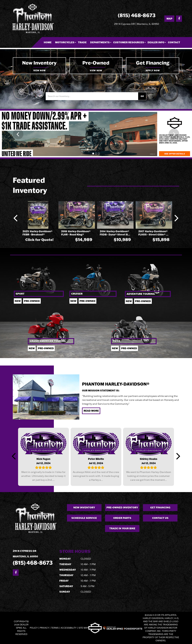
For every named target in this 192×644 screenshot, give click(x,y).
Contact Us (160, 518)
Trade (82, 42)
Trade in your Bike (122, 528)
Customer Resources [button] (129, 42)
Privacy (44, 628)
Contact (174, 42)
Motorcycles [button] (65, 42)
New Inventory (84, 508)
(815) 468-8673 (33, 563)
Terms (55, 628)
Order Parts (122, 518)
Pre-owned (32, 301)
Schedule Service (84, 518)
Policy (34, 628)
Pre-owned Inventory (122, 508)
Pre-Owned (143, 301)
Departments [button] (100, 42)
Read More (91, 411)
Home (48, 42)
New (18, 301)
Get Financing (160, 508)
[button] (18, 134)
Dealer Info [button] (156, 42)
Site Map (83, 628)
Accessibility (69, 628)
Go (142, 96)
